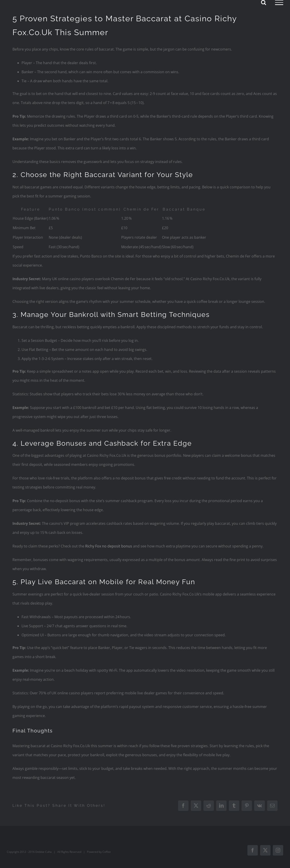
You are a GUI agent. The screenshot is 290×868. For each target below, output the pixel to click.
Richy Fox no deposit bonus (109, 546)
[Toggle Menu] (279, 2)
